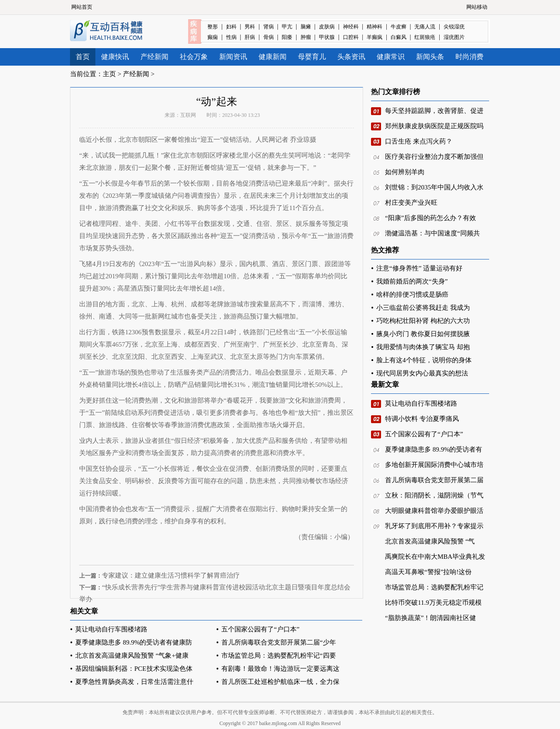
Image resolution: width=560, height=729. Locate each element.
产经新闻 (154, 57)
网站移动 (477, 7)
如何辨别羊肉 (405, 172)
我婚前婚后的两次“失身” (412, 281)
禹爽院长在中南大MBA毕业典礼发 (435, 557)
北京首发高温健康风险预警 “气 (430, 541)
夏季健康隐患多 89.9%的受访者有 (434, 449)
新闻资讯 (233, 57)
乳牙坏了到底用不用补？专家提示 (434, 526)
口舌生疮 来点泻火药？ (419, 141)
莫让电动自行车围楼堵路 (111, 629)
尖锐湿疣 (454, 27)
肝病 (250, 37)
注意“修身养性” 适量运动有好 (419, 268)
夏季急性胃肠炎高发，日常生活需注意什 (134, 682)
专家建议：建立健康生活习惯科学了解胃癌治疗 (171, 575)
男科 (250, 27)
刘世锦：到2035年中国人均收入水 (434, 187)
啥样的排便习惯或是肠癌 (412, 294)
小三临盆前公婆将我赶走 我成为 (423, 308)
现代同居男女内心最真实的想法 (422, 373)
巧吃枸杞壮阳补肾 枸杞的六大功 (423, 321)
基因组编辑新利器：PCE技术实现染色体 (134, 669)
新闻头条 (430, 57)
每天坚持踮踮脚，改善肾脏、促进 (434, 111)
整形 (213, 27)
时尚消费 (469, 57)
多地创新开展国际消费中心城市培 (434, 465)
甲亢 (287, 27)
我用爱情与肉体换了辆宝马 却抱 (423, 347)
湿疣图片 (454, 37)
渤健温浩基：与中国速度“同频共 (432, 233)
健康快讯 (115, 57)
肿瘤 (306, 37)
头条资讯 (351, 57)
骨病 (269, 37)
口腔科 (351, 37)
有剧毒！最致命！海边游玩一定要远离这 (280, 669)
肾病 (269, 27)
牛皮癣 (399, 27)
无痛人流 (425, 27)
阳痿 (287, 37)
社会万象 (194, 57)
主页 (109, 74)
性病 (231, 37)
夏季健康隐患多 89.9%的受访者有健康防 (134, 642)
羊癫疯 (374, 37)
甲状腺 (327, 37)
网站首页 (82, 7)
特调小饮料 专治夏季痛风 (422, 419)
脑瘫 (306, 27)
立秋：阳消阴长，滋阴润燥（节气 (434, 495)
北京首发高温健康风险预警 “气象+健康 (132, 655)
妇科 (231, 27)
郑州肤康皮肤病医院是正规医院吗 (434, 126)
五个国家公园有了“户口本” (260, 629)
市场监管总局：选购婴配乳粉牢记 (434, 587)
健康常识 (391, 57)
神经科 (351, 27)
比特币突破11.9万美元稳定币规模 (433, 603)
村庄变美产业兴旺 (411, 203)
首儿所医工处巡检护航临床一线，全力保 (280, 682)
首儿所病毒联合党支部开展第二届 (434, 480)
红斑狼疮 (425, 37)
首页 (83, 57)
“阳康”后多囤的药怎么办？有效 (430, 218)
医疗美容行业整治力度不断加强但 (434, 157)
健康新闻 (273, 57)
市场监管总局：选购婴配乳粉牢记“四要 (279, 655)
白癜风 (399, 37)
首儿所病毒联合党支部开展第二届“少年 (279, 642)
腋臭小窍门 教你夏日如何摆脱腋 (423, 334)
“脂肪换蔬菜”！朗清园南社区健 (430, 618)
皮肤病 (327, 27)
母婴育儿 (312, 57)
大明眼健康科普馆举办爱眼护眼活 (434, 511)
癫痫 (213, 37)
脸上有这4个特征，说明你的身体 (424, 360)
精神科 (374, 27)
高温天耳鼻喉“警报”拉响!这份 (428, 572)
